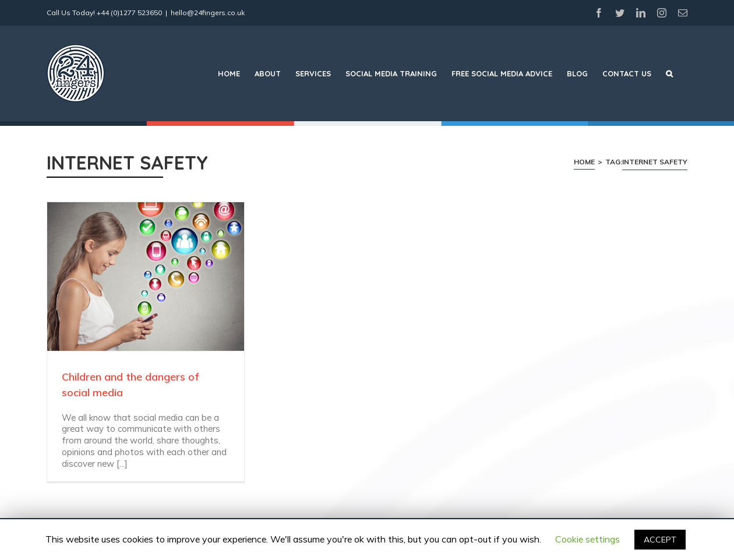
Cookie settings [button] (587, 539)
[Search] (669, 73)
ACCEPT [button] (660, 540)
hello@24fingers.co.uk (208, 13)
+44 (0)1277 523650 (129, 13)
